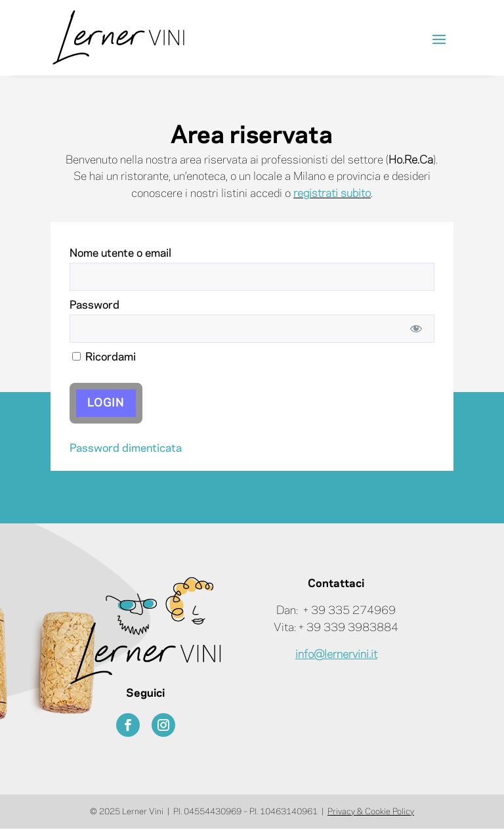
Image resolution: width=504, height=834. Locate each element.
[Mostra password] (416, 329)
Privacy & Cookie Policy (371, 812)
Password (94, 305)
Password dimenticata (126, 449)
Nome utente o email (120, 253)
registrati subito (332, 194)
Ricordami (104, 357)
